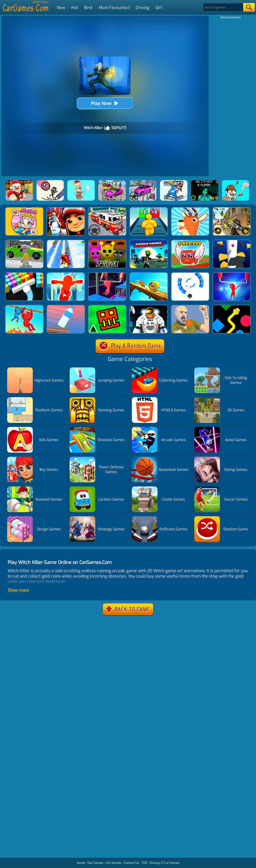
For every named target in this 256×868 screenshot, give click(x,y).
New (61, 8)
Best (88, 8)
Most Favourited (114, 8)
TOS (144, 863)
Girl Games (114, 863)
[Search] (223, 7)
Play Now (105, 103)
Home (81, 863)
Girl (159, 8)
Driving (142, 8)
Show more (18, 590)
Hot (75, 8)
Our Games (95, 863)
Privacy (155, 863)
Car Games (172, 863)
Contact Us (131, 863)
